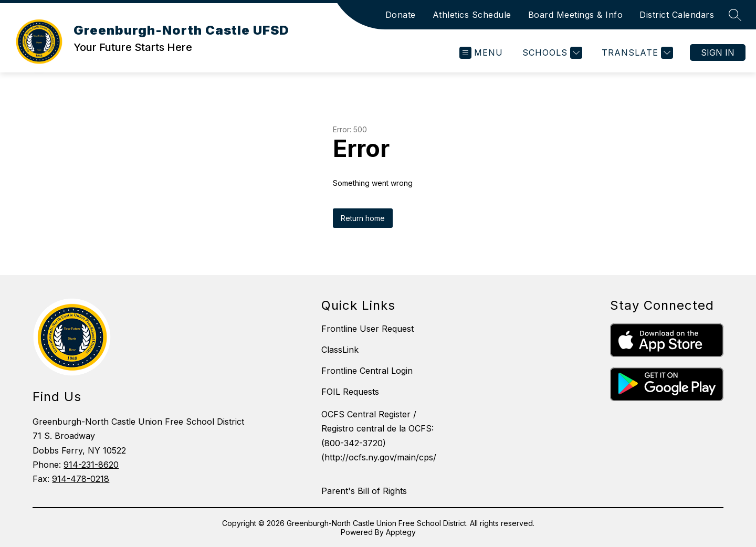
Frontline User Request (367, 329)
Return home (363, 218)
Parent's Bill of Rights (364, 491)
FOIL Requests (350, 392)
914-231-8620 (91, 465)
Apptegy (401, 532)
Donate (401, 15)
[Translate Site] (636, 53)
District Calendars (677, 15)
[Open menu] (481, 53)
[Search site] (735, 15)
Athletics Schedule (472, 15)
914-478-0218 (81, 479)
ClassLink (340, 350)
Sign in (718, 52)
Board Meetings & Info (576, 15)
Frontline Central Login (367, 371)
